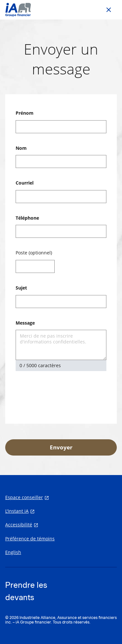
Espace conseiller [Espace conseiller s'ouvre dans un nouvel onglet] (24, 497)
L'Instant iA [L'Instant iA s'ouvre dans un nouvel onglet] (17, 511)
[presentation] (65, 395)
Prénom (25, 113)
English (13, 552)
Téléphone (27, 218)
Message (25, 323)
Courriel (25, 183)
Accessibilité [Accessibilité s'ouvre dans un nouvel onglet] (19, 525)
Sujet (21, 288)
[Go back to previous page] (109, 10)
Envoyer (61, 447)
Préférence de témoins (30, 539)
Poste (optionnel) (34, 253)
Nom (21, 148)
